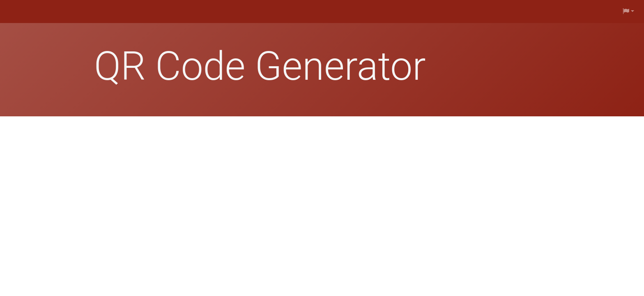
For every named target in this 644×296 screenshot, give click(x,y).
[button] (628, 12)
